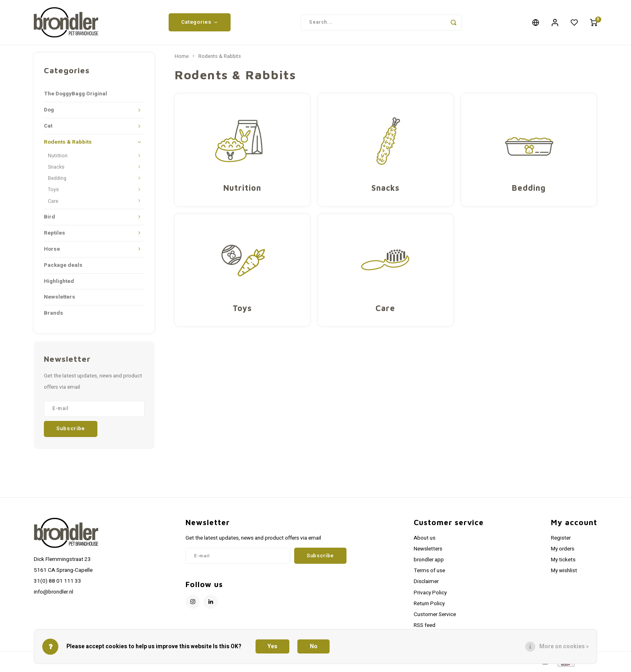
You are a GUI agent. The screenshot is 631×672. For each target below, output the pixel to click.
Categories (200, 23)
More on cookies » (564, 646)
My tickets (563, 561)
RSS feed (425, 627)
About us (425, 539)
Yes (272, 646)
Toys (53, 191)
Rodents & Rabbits (68, 144)
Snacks (56, 169)
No (314, 646)
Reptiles (55, 234)
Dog (49, 111)
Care (53, 202)
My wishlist (564, 572)
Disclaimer (426, 583)
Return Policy (429, 605)
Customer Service (435, 616)
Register (561, 539)
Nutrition (58, 157)
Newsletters (60, 299)
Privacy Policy (430, 594)
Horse (52, 250)
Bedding (57, 180)
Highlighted (59, 282)
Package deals (63, 266)
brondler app (429, 561)
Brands (54, 315)
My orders (563, 550)
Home (182, 58)
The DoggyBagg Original (75, 95)
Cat (48, 128)
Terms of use (429, 572)
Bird (49, 218)
